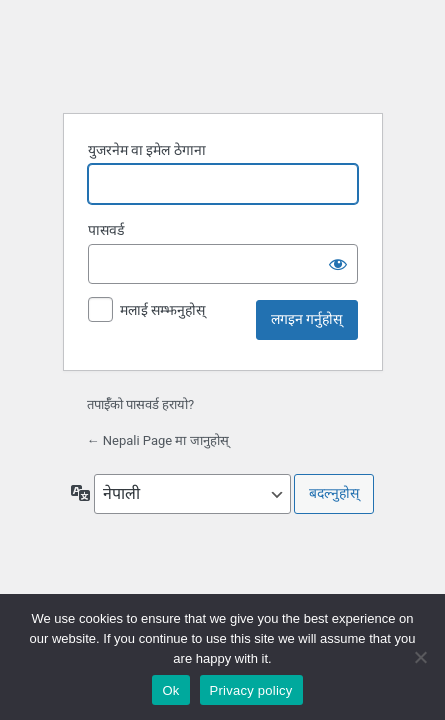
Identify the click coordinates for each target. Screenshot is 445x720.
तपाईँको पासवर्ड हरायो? (141, 404)
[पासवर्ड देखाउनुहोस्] (338, 264)
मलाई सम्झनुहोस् (162, 310)
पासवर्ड (106, 230)
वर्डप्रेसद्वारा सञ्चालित (226, 55)
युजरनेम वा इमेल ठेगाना (147, 150)
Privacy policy (251, 690)
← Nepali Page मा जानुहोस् (158, 440)
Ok (170, 690)
